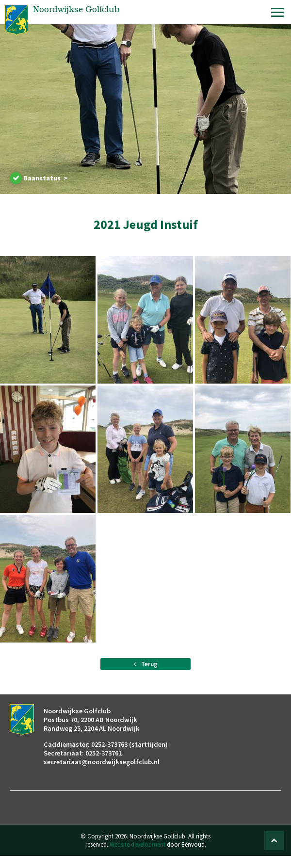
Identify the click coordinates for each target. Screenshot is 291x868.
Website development (137, 844)
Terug (146, 664)
